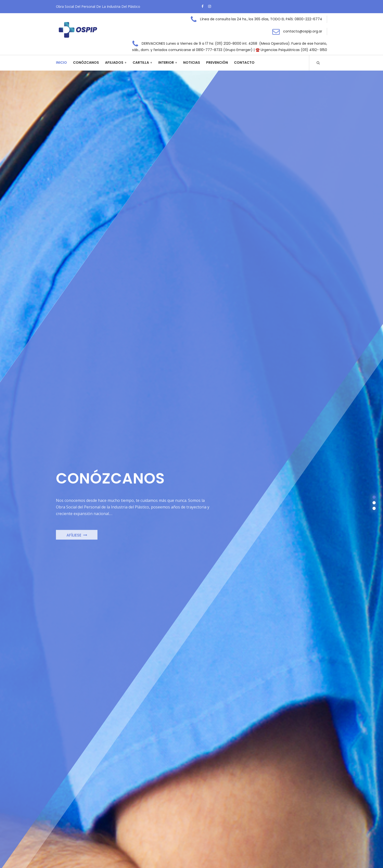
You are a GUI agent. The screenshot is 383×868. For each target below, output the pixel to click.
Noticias (192, 63)
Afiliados (114, 63)
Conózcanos (86, 63)
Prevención (217, 63)
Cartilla (141, 63)
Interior (166, 63)
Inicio (61, 63)
